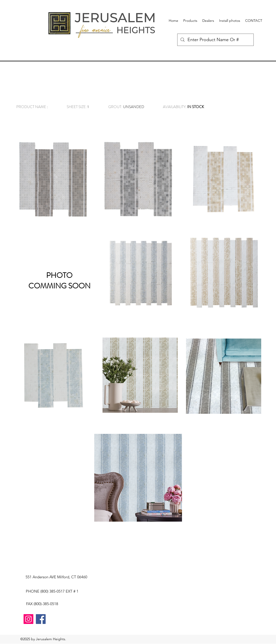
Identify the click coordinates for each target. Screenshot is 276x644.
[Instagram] (28, 619)
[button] (190, 21)
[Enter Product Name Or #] (215, 40)
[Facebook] (41, 619)
